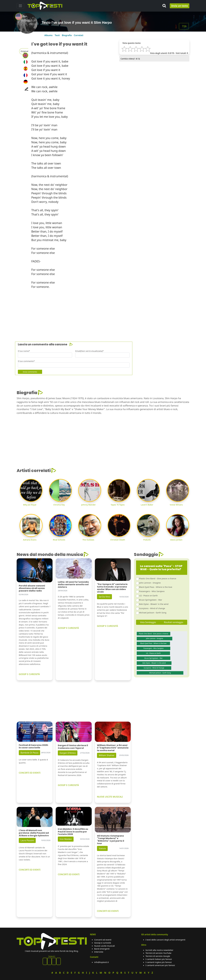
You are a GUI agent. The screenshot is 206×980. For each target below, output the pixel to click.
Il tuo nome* (24, 351)
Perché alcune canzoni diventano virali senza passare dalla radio (32, 588)
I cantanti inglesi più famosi (159, 962)
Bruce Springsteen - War (151, 600)
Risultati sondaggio (173, 622)
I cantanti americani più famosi (160, 965)
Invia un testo (180, 6)
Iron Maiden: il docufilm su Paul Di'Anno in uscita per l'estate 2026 (73, 832)
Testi (57, 35)
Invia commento (30, 372)
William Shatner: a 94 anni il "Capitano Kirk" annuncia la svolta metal (113, 748)
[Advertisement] (97, 314)
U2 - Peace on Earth (148, 595)
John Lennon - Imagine (150, 583)
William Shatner (107, 755)
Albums (48, 35)
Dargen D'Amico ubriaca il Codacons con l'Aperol (73, 747)
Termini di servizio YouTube (158, 953)
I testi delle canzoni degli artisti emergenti (165, 940)
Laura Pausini (27, 840)
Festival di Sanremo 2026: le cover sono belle (34, 746)
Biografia (67, 35)
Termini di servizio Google (158, 956)
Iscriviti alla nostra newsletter (159, 950)
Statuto (102, 848)
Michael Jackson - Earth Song (153, 613)
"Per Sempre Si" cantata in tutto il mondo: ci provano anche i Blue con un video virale (112, 588)
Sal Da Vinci (104, 597)
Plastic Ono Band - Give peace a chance (158, 578)
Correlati (79, 35)
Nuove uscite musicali (104, 946)
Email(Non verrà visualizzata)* (89, 351)
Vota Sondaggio (148, 622)
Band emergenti (102, 949)
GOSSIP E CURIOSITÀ (29, 674)
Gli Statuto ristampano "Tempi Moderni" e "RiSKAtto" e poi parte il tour (111, 840)
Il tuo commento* (26, 361)
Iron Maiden (66, 839)
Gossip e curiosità (103, 943)
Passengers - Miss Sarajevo (152, 591)
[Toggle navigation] (20, 6)
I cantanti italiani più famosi (159, 959)
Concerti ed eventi (103, 940)
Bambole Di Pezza (29, 753)
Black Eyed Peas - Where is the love (156, 587)
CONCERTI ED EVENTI (30, 773)
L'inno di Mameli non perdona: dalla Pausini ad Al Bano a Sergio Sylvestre (34, 833)
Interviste (99, 952)
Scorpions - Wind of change (152, 608)
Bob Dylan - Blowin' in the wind (154, 604)
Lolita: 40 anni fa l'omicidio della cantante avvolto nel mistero (73, 584)
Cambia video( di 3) (130, 59)
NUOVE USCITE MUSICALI (110, 797)
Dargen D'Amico (68, 753)
